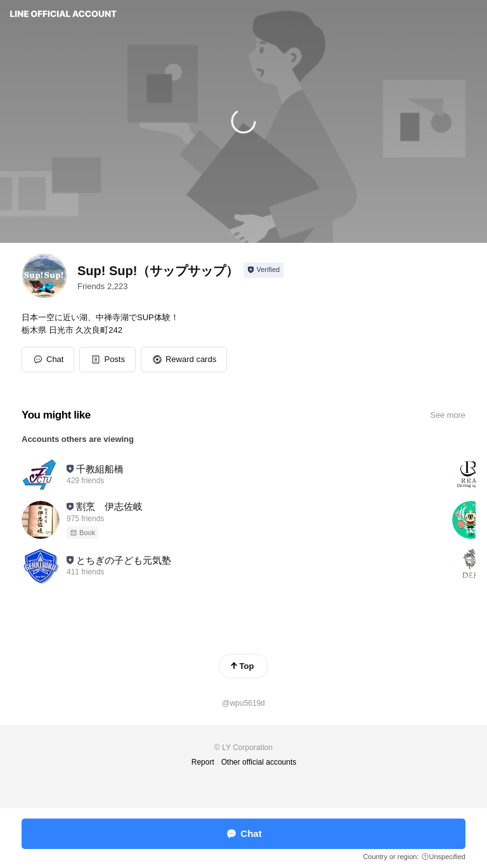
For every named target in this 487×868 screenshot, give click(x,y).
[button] (107, 360)
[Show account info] (263, 270)
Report (203, 762)
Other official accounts (259, 762)
